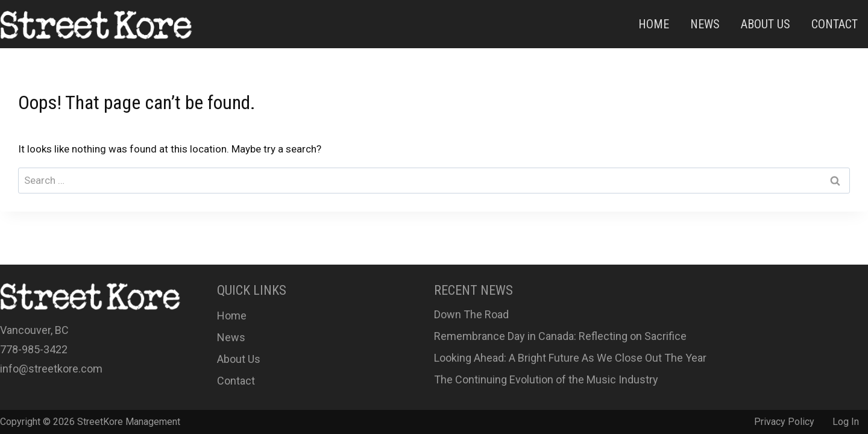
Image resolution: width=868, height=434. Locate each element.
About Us (766, 24)
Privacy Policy (784, 422)
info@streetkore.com (51, 369)
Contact (835, 24)
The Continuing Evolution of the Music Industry (546, 379)
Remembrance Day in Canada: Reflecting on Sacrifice (560, 336)
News (705, 24)
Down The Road (471, 314)
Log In (846, 422)
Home (654, 24)
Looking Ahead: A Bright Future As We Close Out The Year (570, 358)
